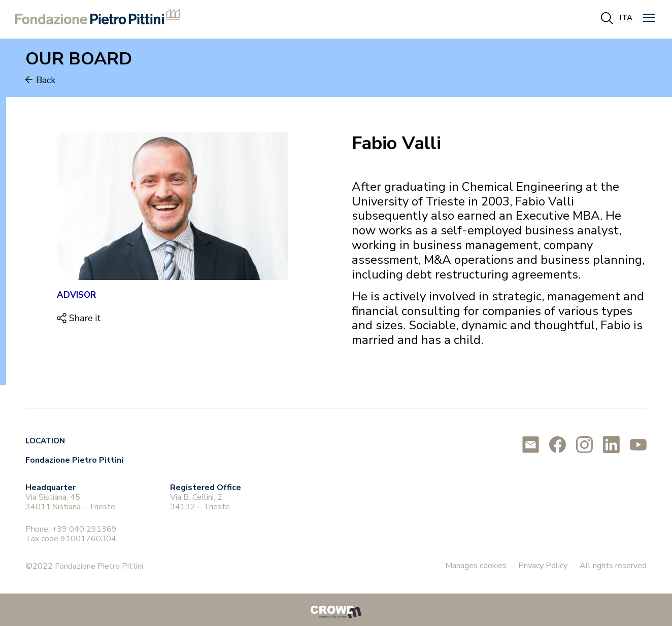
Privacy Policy (543, 566)
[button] (649, 18)
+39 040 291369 (84, 529)
